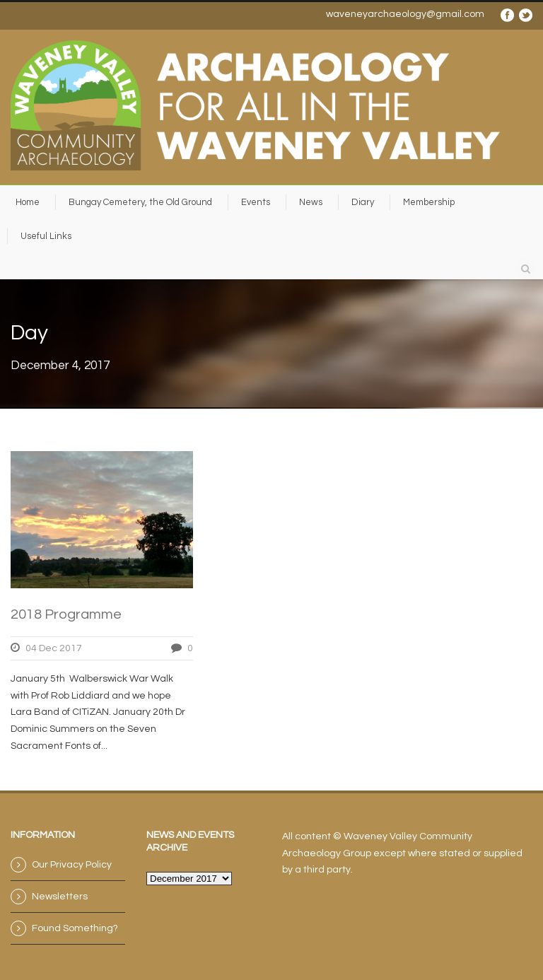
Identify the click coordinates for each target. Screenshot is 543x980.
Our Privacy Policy (72, 865)
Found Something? (75, 928)
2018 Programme (66, 614)
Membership (429, 202)
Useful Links (46, 236)
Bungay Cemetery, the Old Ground (140, 202)
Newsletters (60, 897)
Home (28, 202)
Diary (363, 202)
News (311, 202)
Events (256, 202)
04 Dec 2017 (54, 648)
